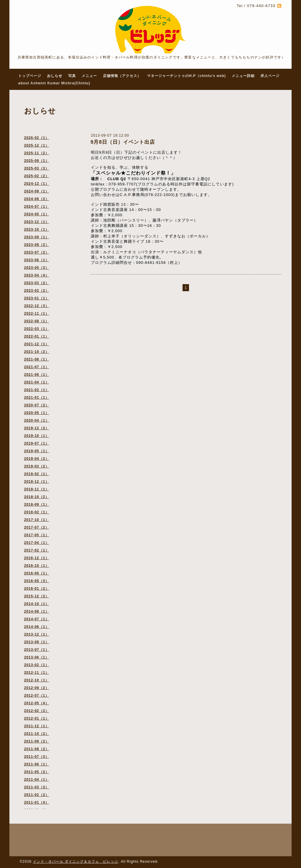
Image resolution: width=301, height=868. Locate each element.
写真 (72, 76)
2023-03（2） (37, 283)
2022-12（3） (37, 306)
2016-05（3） (37, 581)
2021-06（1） (37, 375)
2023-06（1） (37, 260)
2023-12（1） (37, 222)
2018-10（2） (37, 497)
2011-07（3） (37, 757)
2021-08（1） (37, 359)
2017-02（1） (37, 550)
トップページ (30, 76)
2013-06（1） (37, 657)
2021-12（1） (37, 344)
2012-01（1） (37, 718)
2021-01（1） (37, 398)
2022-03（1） (37, 329)
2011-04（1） (37, 780)
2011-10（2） (37, 734)
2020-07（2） (37, 405)
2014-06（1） (37, 627)
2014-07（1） (37, 619)
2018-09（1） (37, 505)
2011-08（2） (37, 749)
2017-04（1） (37, 543)
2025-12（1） (37, 145)
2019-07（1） (37, 443)
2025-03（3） (37, 168)
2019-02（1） (37, 474)
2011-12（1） (37, 726)
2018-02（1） (37, 512)
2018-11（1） (37, 489)
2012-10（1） (37, 680)
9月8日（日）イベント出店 (123, 142)
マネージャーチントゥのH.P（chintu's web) (186, 76)
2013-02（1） (37, 665)
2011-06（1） (37, 764)
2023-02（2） (37, 291)
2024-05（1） (37, 214)
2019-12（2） (37, 428)
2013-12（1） (37, 634)
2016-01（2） (37, 589)
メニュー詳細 (243, 76)
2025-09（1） (37, 161)
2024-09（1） (37, 191)
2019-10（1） (37, 436)
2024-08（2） (37, 199)
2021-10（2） (37, 352)
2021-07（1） (37, 367)
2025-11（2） (37, 153)
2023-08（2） (37, 245)
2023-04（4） (37, 275)
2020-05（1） (37, 413)
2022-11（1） (37, 314)
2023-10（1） (37, 229)
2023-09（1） (37, 237)
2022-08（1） (37, 321)
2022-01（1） (37, 336)
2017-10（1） (37, 520)
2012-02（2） (37, 711)
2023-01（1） (37, 298)
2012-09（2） (37, 688)
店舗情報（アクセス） (122, 76)
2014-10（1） (37, 604)
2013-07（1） (37, 650)
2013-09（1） (37, 642)
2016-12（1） (37, 558)
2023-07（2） (37, 252)
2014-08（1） (37, 611)
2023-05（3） (37, 268)
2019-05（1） (37, 451)
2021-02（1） (37, 390)
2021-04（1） (37, 382)
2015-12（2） (37, 596)
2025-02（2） (37, 176)
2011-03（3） (37, 787)
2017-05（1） (37, 535)
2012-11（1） (37, 673)
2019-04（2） (37, 459)
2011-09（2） (37, 741)
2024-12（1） (37, 184)
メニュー (89, 76)
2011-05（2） (37, 772)
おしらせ (55, 76)
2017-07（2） (37, 527)
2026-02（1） (37, 138)
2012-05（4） (37, 703)
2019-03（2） (37, 466)
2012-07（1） (37, 696)
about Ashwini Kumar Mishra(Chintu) (54, 83)
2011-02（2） (37, 795)
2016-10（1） (37, 566)
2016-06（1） (37, 573)
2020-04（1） (37, 420)
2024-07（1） (37, 207)
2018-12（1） (37, 482)
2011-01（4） (37, 802)
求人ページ (270, 76)
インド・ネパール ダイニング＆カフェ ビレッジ (76, 862)
